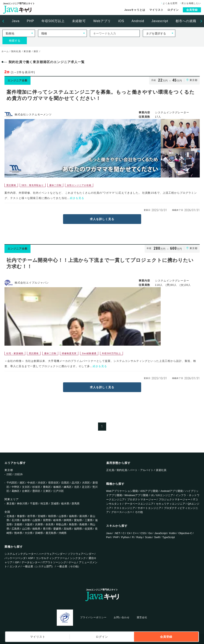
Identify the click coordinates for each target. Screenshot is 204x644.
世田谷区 (53, 483)
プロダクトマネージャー (142, 499)
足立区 (86, 487)
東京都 (10, 504)
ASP (31, 558)
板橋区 (57, 487)
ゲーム (73, 562)
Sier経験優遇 (89, 353)
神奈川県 (22, 504)
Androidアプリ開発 (172, 491)
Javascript (160, 21)
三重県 (89, 520)
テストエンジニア (124, 508)
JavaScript (161, 533)
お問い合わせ (122, 617)
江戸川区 (59, 491)
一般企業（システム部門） (38, 566)
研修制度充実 (69, 353)
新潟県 (83, 516)
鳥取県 (73, 524)
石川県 (16, 520)
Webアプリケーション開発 (122, 491)
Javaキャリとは (135, 10)
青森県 (21, 516)
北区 (77, 487)
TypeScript (169, 537)
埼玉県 (44, 504)
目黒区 (65, 483)
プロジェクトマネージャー (175, 499)
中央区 (31, 483)
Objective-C (185, 533)
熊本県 (18, 533)
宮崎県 (39, 533)
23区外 (19, 474)
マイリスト (156, 10)
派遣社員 (161, 470)
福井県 (26, 520)
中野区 (16, 487)
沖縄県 (63, 533)
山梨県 (36, 520)
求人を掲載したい (190, 3)
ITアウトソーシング (54, 562)
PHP (31, 21)
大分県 (29, 533)
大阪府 (29, 524)
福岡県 (78, 529)
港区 (22, 483)
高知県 (68, 529)
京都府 (18, 524)
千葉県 (34, 504)
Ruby (139, 537)
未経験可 (79, 21)
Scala (148, 537)
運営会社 (142, 617)
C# (129, 533)
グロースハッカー (122, 512)
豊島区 (47, 487)
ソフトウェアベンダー (81, 554)
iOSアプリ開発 (149, 491)
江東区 (47, 491)
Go (150, 533)
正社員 (110, 470)
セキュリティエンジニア (171, 504)
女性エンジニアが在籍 (79, 185)
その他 (139, 512)
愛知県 (78, 520)
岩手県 (31, 516)
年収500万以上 (53, 21)
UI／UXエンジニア (162, 495)
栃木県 (65, 504)
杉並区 (36, 487)
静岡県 (68, 520)
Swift (157, 537)
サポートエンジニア (149, 508)
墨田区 (36, 491)
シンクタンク (78, 558)
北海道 (10, 516)
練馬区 (68, 487)
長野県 (47, 520)
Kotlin (173, 533)
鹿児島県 (51, 533)
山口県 (26, 529)
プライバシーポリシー (93, 617)
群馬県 (76, 504)
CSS (143, 533)
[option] (16, 21)
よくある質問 (169, 3)
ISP (17, 562)
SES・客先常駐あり (33, 185)
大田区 (86, 483)
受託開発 (11, 185)
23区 (9, 474)
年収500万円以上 (111, 353)
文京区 (26, 487)
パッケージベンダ (15, 558)
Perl (109, 537)
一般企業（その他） (69, 566)
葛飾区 (16, 491)
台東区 (26, 491)
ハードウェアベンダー (52, 554)
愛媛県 (57, 529)
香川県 (47, 529)
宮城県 (42, 516)
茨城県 (55, 504)
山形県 (63, 516)
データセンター (31, 562)
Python (125, 537)
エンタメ (15, 566)
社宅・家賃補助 (15, 353)
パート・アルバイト (141, 470)
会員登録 (192, 10)
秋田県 (52, 516)
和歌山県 (61, 524)
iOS (121, 21)
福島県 (73, 516)
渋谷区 (42, 483)
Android (138, 21)
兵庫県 (39, 524)
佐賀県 (89, 529)
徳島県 (36, 529)
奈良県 (50, 524)
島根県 (83, 524)
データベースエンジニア (139, 504)
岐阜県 (57, 520)
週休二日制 (55, 185)
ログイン (173, 10)
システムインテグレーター (20, 554)
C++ (136, 533)
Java (16, 21)
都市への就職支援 (189, 21)
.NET (117, 533)
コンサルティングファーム (52, 558)
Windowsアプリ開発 (136, 495)
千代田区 (12, 483)
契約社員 (122, 470)
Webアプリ (102, 21)
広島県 (16, 529)
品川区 (76, 483)
